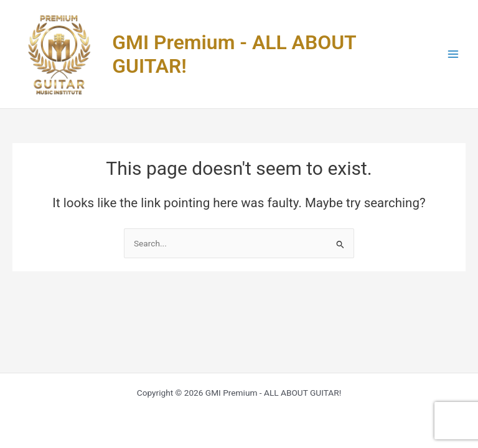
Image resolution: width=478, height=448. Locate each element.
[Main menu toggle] (453, 54)
